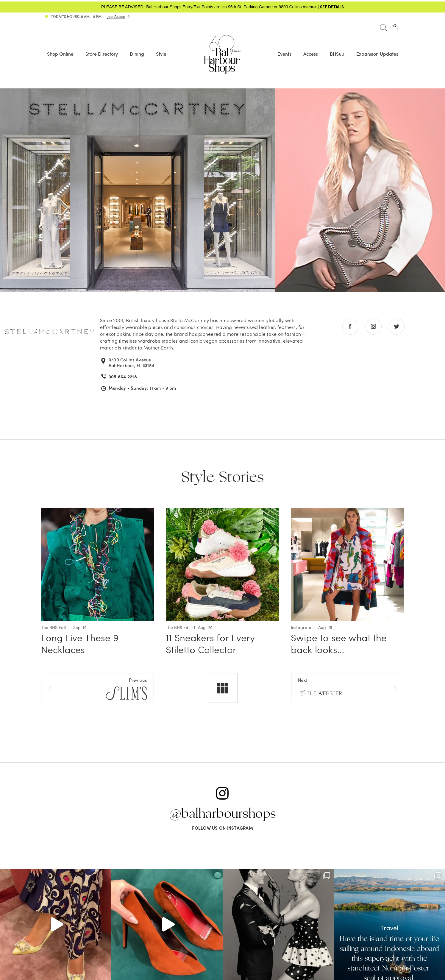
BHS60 (337, 54)
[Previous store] (97, 688)
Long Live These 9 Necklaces (80, 643)
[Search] (384, 28)
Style (161, 54)
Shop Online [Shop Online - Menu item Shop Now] (60, 54)
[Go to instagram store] (374, 327)
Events (284, 54)
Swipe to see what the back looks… (339, 643)
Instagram (301, 627)
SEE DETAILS (332, 7)
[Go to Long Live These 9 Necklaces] (98, 511)
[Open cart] (395, 28)
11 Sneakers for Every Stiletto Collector (210, 643)
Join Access (116, 16)
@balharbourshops (223, 814)
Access (311, 54)
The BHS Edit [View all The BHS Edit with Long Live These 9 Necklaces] (54, 627)
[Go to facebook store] (350, 327)
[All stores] (223, 688)
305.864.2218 (123, 377)
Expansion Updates (377, 54)
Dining (137, 54)
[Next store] (348, 688)
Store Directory (102, 54)
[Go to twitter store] (397, 327)
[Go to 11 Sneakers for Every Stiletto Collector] (222, 511)
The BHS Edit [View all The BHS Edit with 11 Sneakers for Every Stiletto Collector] (178, 627)
